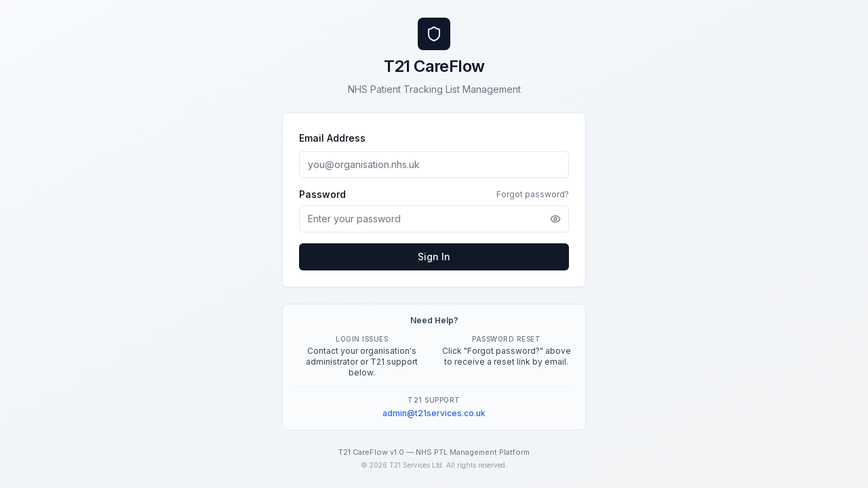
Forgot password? (533, 194)
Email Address (332, 138)
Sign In (434, 257)
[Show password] (555, 219)
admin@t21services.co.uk (434, 413)
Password (322, 195)
